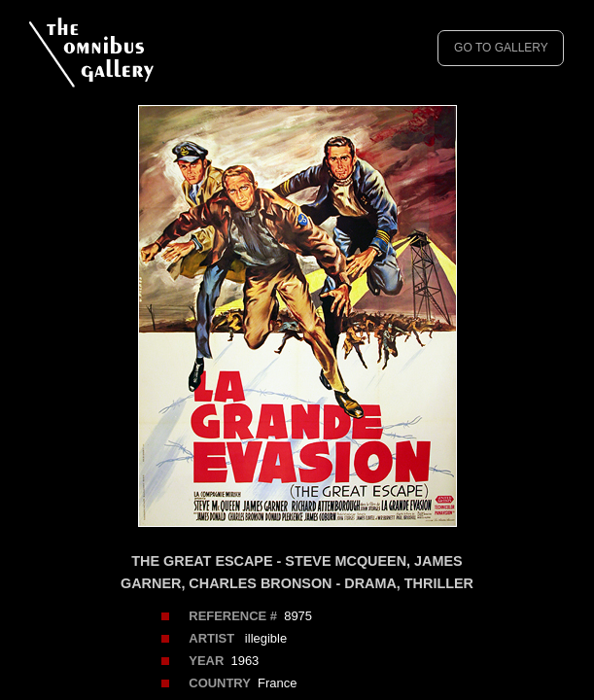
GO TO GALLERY (501, 48)
